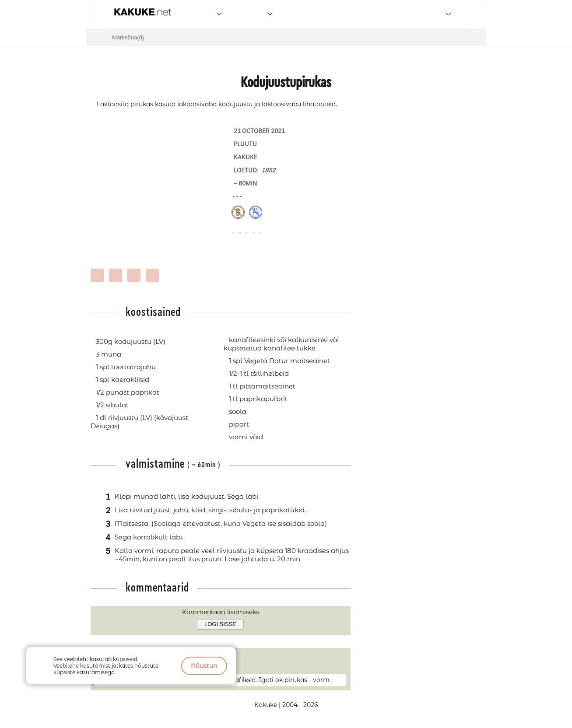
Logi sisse (220, 624)
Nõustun (204, 666)
